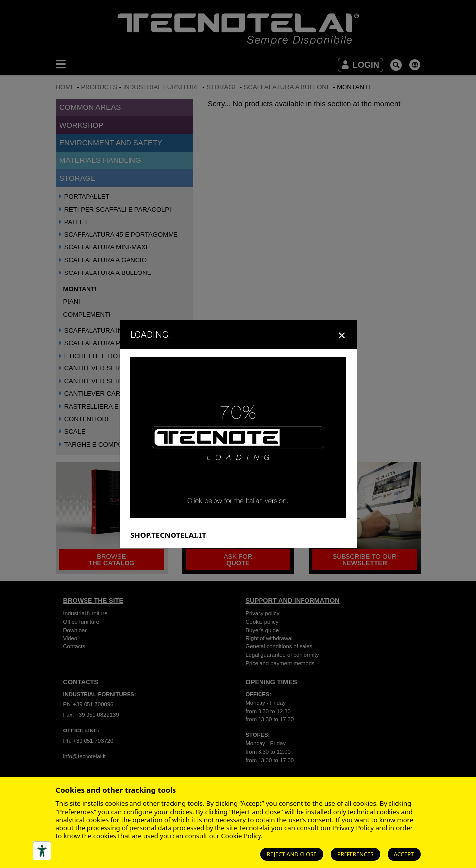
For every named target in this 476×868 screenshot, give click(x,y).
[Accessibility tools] (42, 851)
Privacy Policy (353, 828)
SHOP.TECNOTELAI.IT (168, 534)
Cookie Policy (241, 836)
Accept (404, 854)
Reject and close (292, 854)
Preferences (355, 854)
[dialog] (238, 434)
